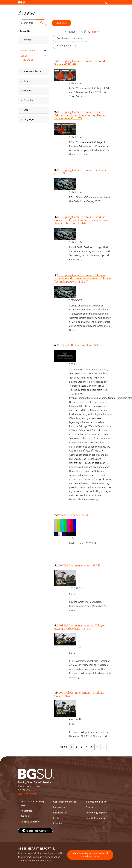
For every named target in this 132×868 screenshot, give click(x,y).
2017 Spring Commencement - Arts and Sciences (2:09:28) (80, 63)
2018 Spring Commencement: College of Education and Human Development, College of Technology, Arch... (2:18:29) (83, 279)
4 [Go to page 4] (87, 747)
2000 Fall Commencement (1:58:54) (79, 566)
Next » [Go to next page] (63, 747)
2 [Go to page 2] (76, 747)
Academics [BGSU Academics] (26, 811)
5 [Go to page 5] (92, 747)
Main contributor (32, 71)
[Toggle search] (105, 2)
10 (63, 46)
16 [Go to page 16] (97, 747)
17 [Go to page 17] (104, 747)
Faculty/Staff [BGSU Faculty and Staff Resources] (60, 813)
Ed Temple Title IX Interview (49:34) (79, 346)
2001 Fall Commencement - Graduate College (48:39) (79, 694)
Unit (26, 110)
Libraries (58, 823)
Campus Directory (30, 822)
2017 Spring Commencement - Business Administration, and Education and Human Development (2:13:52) (80, 115)
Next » (96, 32)
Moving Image (28, 50)
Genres (27, 90)
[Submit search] (42, 23)
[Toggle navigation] (112, 2)
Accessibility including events (32, 803)
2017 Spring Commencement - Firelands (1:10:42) (80, 172)
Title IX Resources (95, 818)
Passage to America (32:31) (73, 515)
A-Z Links (25, 816)
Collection (29, 100)
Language (28, 119)
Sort (70, 38)
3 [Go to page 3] (81, 747)
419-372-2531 (27, 794)
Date (26, 81)
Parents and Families (97, 802)
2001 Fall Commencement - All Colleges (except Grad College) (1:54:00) (80, 627)
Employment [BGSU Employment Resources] (60, 807)
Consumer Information (65, 802)
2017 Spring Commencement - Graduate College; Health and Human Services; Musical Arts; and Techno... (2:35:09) (81, 220)
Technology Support (97, 813)
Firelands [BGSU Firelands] (58, 818)
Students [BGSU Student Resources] (91, 807)
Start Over (61, 23)
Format (27, 40)
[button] (59, 2)
